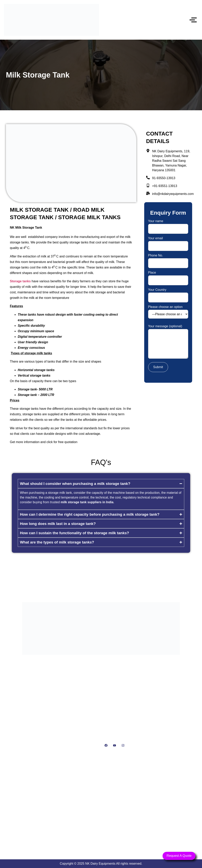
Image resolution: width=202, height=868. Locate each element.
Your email (168, 242)
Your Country (168, 294)
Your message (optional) (168, 342)
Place (168, 276)
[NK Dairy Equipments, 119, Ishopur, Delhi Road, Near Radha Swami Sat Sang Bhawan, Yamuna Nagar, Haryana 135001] (101, 809)
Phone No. (168, 259)
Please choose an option (168, 312)
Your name (168, 225)
